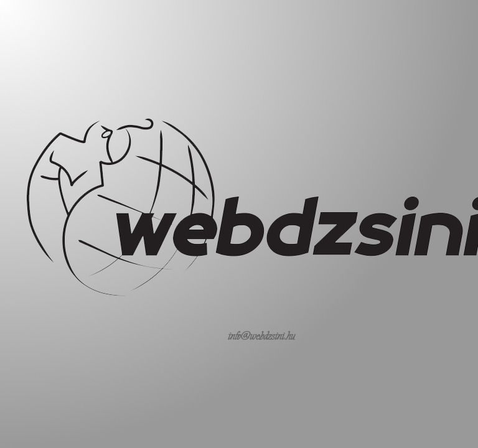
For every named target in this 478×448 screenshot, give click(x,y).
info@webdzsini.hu (261, 336)
